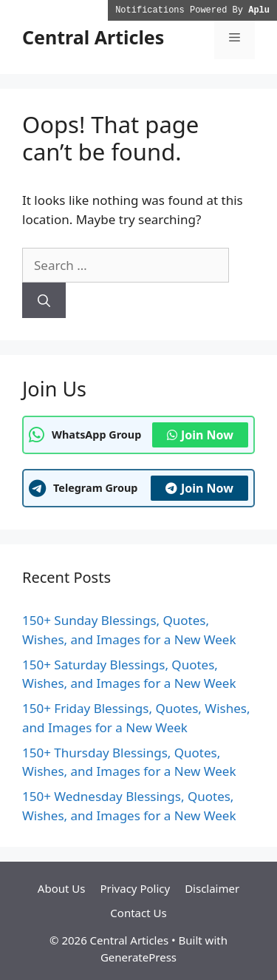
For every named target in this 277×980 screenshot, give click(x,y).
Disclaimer (212, 888)
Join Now (200, 435)
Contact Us (138, 913)
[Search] (44, 300)
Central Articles (93, 37)
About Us (62, 888)
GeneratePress (138, 957)
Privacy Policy (135, 888)
